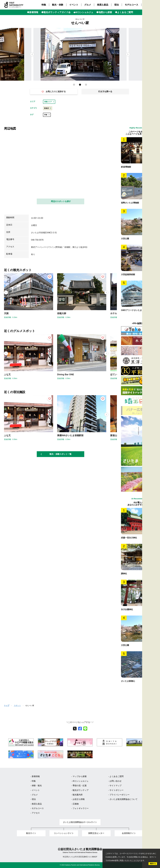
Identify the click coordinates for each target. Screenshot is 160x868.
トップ (7, 705)
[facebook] (80, 729)
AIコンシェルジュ (81, 781)
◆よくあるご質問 (124, 12)
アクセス (149, 5)
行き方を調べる (105, 91)
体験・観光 (37, 786)
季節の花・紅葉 (80, 786)
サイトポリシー (116, 790)
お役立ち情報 (79, 799)
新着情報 (36, 776)
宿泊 (116, 5)
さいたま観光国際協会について (123, 799)
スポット (17, 705)
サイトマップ (115, 786)
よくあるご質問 (116, 776)
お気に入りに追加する (54, 92)
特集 (44, 5)
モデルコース (131, 5)
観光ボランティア (81, 790)
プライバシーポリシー (119, 795)
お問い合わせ (115, 781)
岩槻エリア (49, 102)
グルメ (88, 5)
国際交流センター (96, 833)
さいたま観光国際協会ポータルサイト (80, 822)
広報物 (76, 804)
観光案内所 (78, 795)
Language (156, 53)
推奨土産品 (103, 5)
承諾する (153, 864)
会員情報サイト (129, 833)
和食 (47, 115)
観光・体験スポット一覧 (56, 454)
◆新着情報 (33, 12)
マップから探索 (80, 776)
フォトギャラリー (81, 808)
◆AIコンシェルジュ (83, 12)
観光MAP (156, 29)
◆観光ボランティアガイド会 (56, 12)
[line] (85, 729)
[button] (128, 54)
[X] (75, 729)
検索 (156, 46)
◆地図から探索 (104, 12)
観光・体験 (58, 5)
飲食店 (48, 108)
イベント (74, 5)
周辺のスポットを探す (61, 201)
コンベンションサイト (64, 833)
